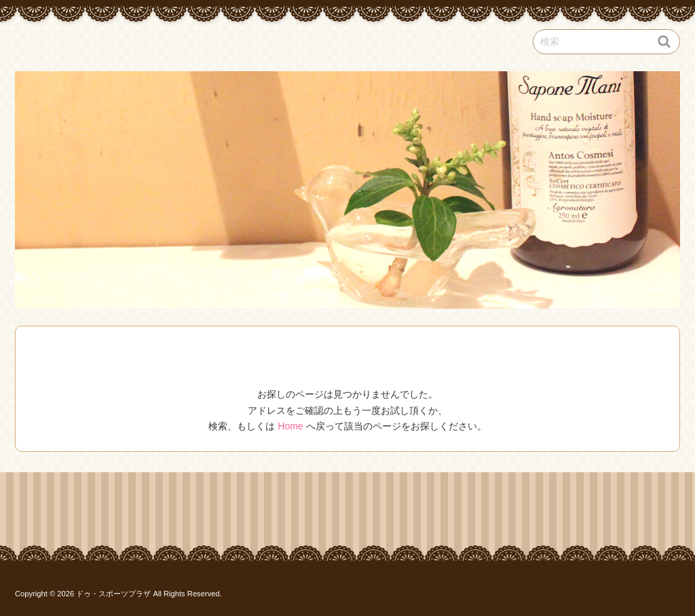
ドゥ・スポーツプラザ (113, 594)
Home (290, 426)
